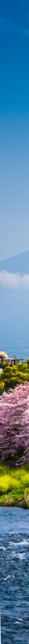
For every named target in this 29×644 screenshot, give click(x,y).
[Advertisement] (14, 22)
